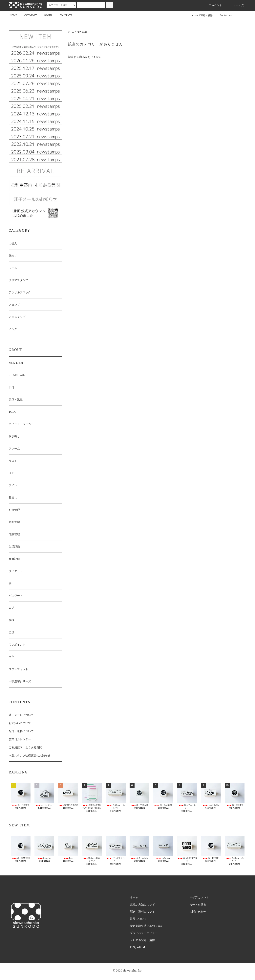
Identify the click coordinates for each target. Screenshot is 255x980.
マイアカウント (199, 897)
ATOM (141, 947)
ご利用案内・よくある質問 (25, 747)
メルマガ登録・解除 (200, 15)
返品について (138, 919)
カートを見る (198, 904)
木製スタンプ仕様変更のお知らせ (30, 755)
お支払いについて (20, 723)
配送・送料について (21, 731)
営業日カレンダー (20, 739)
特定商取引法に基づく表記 (147, 926)
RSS (132, 947)
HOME (13, 15)
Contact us (223, 15)
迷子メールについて (21, 715)
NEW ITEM (82, 32)
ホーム (71, 32)
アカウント (213, 5)
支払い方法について (142, 904)
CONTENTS (63, 15)
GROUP (46, 15)
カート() (236, 5)
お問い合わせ (198, 912)
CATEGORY (28, 15)
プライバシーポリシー (144, 933)
